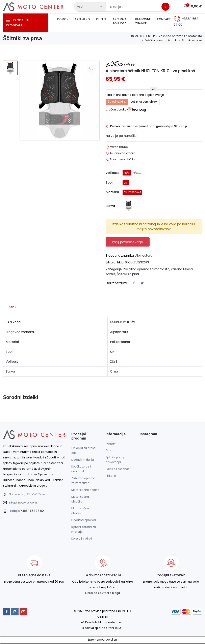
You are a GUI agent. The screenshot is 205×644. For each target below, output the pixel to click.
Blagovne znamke (143, 22)
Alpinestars (144, 256)
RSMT (119, 629)
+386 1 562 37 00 (32, 512)
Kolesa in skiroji (82, 540)
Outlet (101, 20)
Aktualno (82, 20)
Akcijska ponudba (120, 22)
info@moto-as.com (23, 504)
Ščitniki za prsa (192, 40)
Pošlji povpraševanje (129, 242)
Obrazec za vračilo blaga (102, 594)
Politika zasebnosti (118, 470)
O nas (110, 452)
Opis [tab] (13, 308)
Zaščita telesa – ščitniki (161, 40)
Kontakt (164, 20)
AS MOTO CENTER (143, 36)
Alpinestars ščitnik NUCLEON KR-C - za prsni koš (154, 71)
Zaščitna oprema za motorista (181, 36)
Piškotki (111, 477)
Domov (63, 20)
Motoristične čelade (85, 491)
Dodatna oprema (84, 521)
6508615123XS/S (137, 263)
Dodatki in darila (83, 461)
